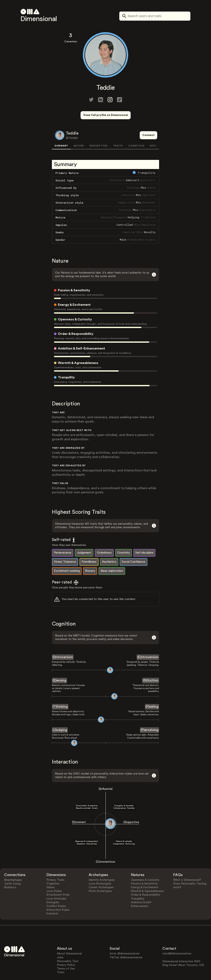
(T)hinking (60, 691)
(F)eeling (152, 691)
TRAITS (118, 130)
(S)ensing (59, 665)
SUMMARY (61, 130)
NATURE (79, 130)
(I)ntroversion (63, 642)
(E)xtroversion (148, 642)
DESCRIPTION (98, 130)
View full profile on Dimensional (106, 115)
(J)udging (60, 715)
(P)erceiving (149, 715)
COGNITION (136, 130)
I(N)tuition (151, 665)
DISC (153, 130)
